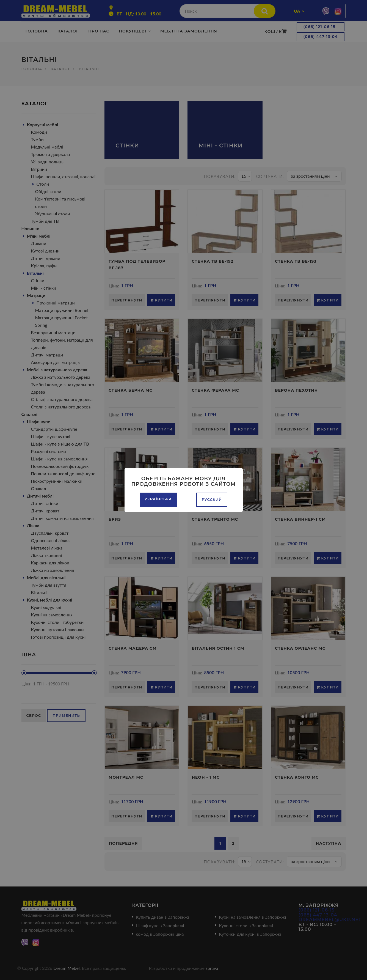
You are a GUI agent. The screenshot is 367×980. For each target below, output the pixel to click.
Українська (158, 499)
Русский (212, 499)
